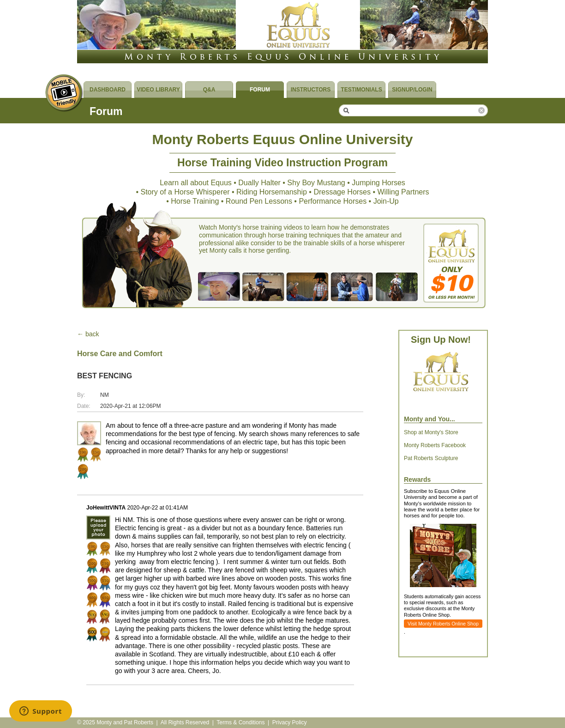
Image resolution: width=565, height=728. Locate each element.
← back (88, 334)
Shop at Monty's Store (431, 432)
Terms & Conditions (240, 722)
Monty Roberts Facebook (435, 445)
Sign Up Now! (441, 340)
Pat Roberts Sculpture (431, 458)
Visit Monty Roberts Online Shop (443, 624)
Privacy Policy (290, 722)
